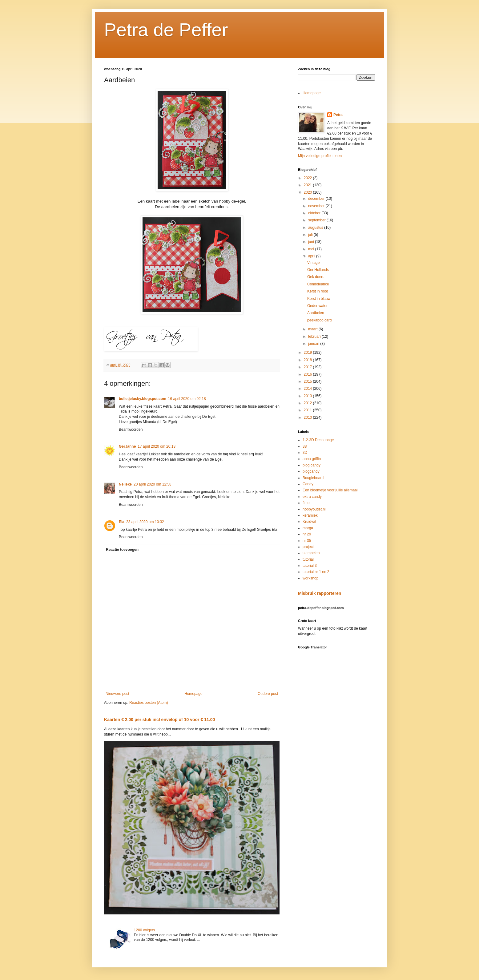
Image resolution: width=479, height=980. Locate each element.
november (317, 206)
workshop (310, 578)
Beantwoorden (131, 430)
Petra (338, 115)
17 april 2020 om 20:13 (157, 446)
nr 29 (307, 534)
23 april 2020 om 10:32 (145, 522)
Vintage (313, 263)
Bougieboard (313, 478)
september (317, 220)
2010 (308, 417)
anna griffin (312, 459)
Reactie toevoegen (122, 550)
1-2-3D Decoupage (318, 440)
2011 (308, 410)
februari (315, 337)
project (308, 547)
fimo (306, 503)
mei (312, 249)
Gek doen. (316, 277)
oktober (315, 213)
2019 (308, 353)
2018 (308, 360)
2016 (308, 374)
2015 (308, 381)
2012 (308, 403)
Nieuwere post (117, 694)
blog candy (312, 465)
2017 (308, 367)
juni (312, 242)
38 (305, 446)
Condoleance (318, 284)
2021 (308, 185)
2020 (308, 192)
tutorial (308, 559)
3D (305, 453)
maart (313, 329)
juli (311, 235)
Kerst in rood (318, 291)
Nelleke (125, 484)
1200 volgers (145, 930)
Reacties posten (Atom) (149, 703)
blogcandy (311, 471)
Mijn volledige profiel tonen (320, 156)
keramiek (310, 515)
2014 (308, 389)
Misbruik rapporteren (320, 593)
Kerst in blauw (319, 299)
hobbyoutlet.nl (314, 509)
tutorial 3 (310, 566)
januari (314, 344)
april (312, 256)
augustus (316, 228)
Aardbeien (316, 313)
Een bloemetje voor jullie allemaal (330, 490)
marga (308, 528)
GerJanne (127, 446)
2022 (308, 178)
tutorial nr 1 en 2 (316, 572)
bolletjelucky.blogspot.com (143, 399)
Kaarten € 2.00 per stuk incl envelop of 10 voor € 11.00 (159, 720)
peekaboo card (319, 320)
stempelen (311, 553)
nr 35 (307, 541)
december (317, 199)
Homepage (193, 694)
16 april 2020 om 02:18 (187, 399)
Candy (308, 484)
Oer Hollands (318, 270)
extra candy (312, 497)
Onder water (317, 306)
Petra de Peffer (166, 30)
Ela (122, 522)
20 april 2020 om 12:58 (153, 484)
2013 (308, 396)
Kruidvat (309, 522)
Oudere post (268, 694)
